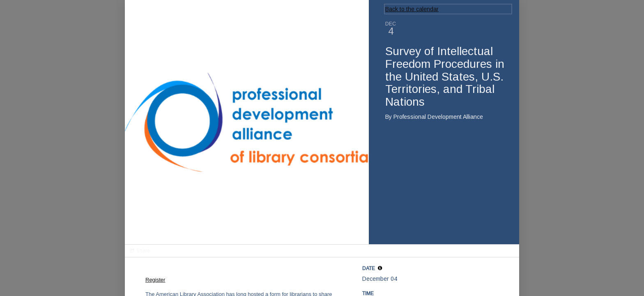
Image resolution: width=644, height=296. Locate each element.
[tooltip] (380, 268)
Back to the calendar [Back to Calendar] (412, 9)
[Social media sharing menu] (139, 251)
